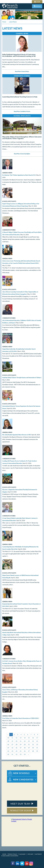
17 (37, 738)
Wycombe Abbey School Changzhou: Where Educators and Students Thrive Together (22, 138)
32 (33, 744)
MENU (37, 6)
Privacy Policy (13, 854)
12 (17, 738)
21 (21, 741)
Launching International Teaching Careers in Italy (20, 97)
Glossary (22, 854)
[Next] (28, 754)
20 (17, 741)
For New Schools (12, 771)
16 (33, 738)
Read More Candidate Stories (22, 111)
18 (8, 741)
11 (12, 738)
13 (21, 738)
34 (8, 748)
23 (29, 741)
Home (4, 854)
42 (8, 751)
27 (12, 744)
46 (25, 751)
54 (25, 754)
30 (25, 744)
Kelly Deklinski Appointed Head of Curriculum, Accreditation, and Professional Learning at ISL (19, 55)
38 (25, 748)
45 (21, 751)
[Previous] (8, 735)
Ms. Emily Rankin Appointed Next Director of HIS (16, 435)
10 (8, 738)
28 (17, 744)
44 (17, 751)
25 (37, 741)
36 (17, 748)
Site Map (30, 854)
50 (8, 754)
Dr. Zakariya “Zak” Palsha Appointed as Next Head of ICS (19, 175)
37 (21, 748)
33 (37, 744)
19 (12, 741)
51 (12, 754)
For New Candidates (13, 777)
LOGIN (37, 2)
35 (12, 748)
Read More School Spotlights (22, 154)
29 (21, 744)
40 (33, 748)
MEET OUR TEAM (22, 804)
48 (33, 751)
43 (12, 751)
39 (29, 748)
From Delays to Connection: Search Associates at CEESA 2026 (20, 718)
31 (29, 744)
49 (37, 751)
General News (22, 33)
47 (29, 751)
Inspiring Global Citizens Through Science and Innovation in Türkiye (21, 378)
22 (25, 741)
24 (33, 741)
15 (29, 738)
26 (8, 744)
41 (37, 748)
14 (25, 738)
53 (21, 754)
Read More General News (22, 71)
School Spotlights (22, 116)
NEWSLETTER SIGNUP (22, 811)
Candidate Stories (22, 76)
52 (17, 754)
